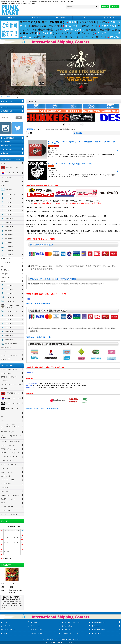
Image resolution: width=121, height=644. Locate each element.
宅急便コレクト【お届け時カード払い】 (38, 303)
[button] (85, 18)
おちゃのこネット (58, 643)
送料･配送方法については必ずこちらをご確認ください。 (43, 409)
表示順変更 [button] (78, 133)
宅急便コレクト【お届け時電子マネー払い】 (40, 337)
